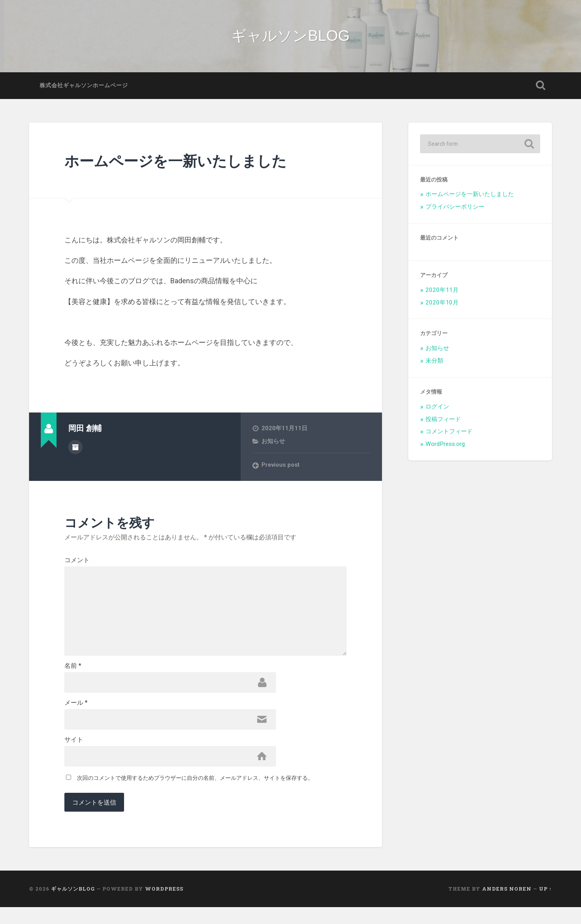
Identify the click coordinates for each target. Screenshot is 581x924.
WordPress (164, 906)
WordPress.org (445, 449)
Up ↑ (545, 906)
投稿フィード (443, 423)
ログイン (437, 411)
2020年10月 (442, 307)
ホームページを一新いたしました (187, 164)
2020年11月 (442, 294)
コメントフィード (449, 436)
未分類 (434, 365)
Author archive (75, 451)
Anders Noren (507, 906)
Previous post (281, 469)
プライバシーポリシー (455, 211)
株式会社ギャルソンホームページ (84, 90)
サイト (74, 755)
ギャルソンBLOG (291, 38)
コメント (77, 565)
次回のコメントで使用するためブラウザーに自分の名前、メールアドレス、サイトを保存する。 (195, 795)
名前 (73, 679)
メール (76, 717)
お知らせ (273, 445)
